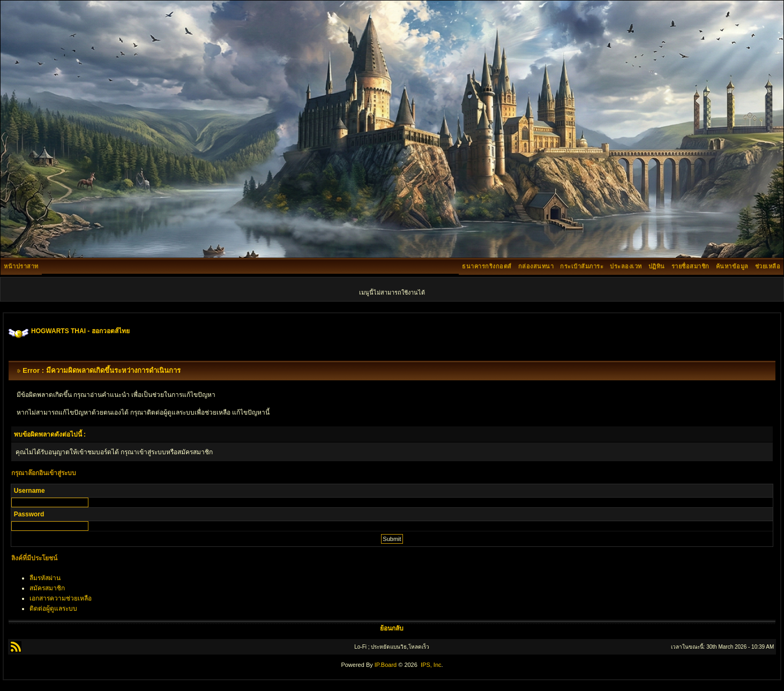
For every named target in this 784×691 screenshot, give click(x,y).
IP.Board (386, 665)
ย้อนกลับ (392, 628)
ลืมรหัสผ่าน (45, 578)
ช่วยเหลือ (768, 266)
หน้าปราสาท (21, 266)
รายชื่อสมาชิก (690, 266)
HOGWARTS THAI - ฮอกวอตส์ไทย (80, 331)
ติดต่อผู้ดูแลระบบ (53, 609)
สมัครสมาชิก (47, 588)
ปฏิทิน (657, 266)
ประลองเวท (626, 266)
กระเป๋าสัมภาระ (582, 266)
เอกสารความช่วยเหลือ (61, 598)
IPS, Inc (431, 665)
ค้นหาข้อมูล (732, 266)
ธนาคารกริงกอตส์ (487, 266)
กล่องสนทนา (536, 266)
